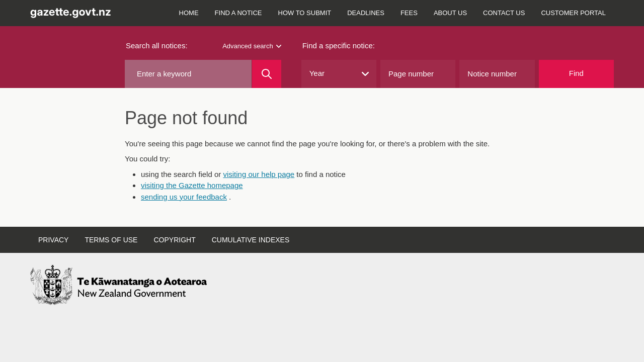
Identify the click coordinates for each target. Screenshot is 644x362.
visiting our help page (259, 174)
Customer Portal (573, 13)
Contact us (504, 13)
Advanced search (252, 46)
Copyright (174, 240)
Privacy (53, 240)
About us (450, 13)
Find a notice (238, 13)
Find (576, 73)
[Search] (266, 74)
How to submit (305, 13)
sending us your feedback (184, 197)
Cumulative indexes (251, 240)
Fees (409, 13)
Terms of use (111, 240)
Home (189, 13)
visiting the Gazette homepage (192, 185)
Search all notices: (157, 46)
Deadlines (366, 13)
